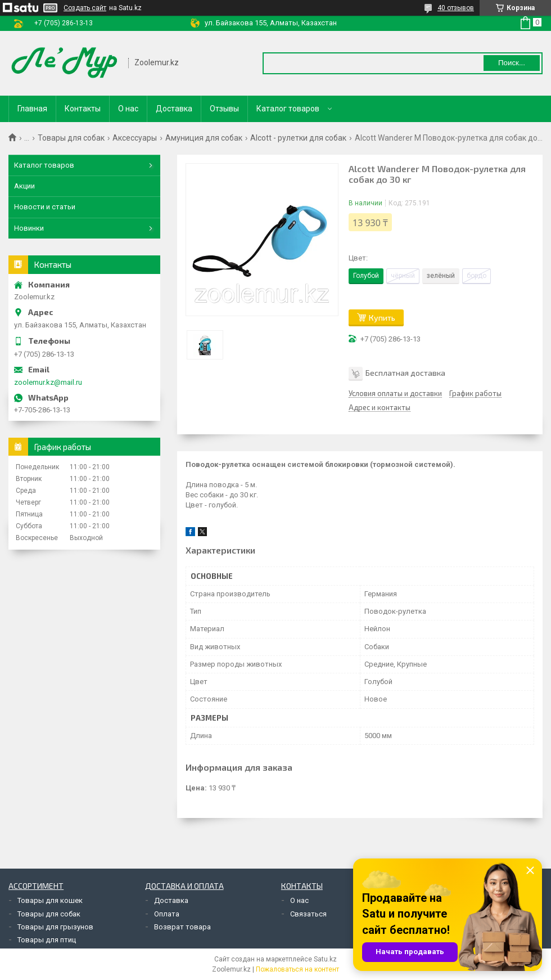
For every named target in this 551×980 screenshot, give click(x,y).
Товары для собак (71, 138)
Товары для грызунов (55, 927)
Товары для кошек (50, 900)
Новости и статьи (45, 207)
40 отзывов (456, 8)
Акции (24, 186)
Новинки (29, 228)
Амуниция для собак (204, 138)
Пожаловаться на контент (297, 969)
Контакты (83, 109)
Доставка (174, 109)
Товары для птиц (47, 940)
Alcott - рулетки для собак (298, 138)
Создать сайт (85, 8)
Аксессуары (135, 138)
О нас (128, 109)
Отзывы (224, 109)
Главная (32, 109)
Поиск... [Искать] (512, 63)
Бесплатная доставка (405, 372)
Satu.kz (325, 959)
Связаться (308, 914)
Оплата (167, 914)
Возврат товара (182, 927)
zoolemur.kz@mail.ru (48, 382)
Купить (382, 318)
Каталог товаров (288, 109)
